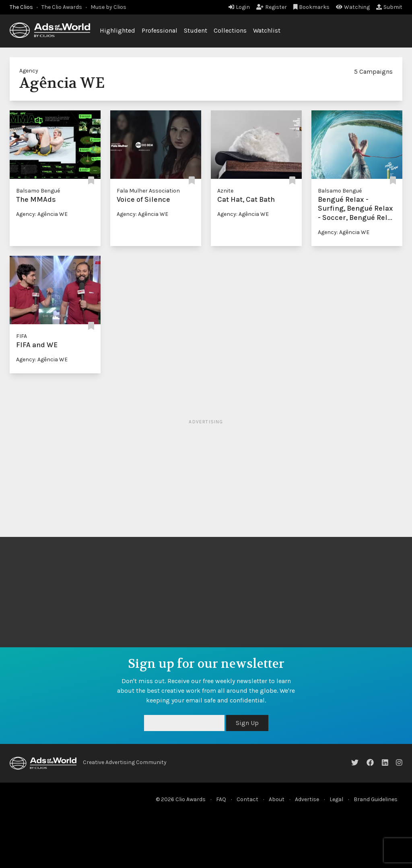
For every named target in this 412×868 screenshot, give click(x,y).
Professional (160, 30)
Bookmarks (312, 7)
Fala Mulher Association (148, 191)
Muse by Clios (108, 7)
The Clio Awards (62, 7)
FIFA (22, 336)
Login (239, 7)
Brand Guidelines (376, 799)
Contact (247, 799)
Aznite (225, 191)
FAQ (221, 799)
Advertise (307, 799)
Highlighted (117, 30)
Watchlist (267, 30)
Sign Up (247, 723)
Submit (389, 7)
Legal (336, 799)
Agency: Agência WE (42, 214)
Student (196, 30)
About (277, 799)
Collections (230, 30)
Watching (353, 7)
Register (272, 7)
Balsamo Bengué (38, 191)
